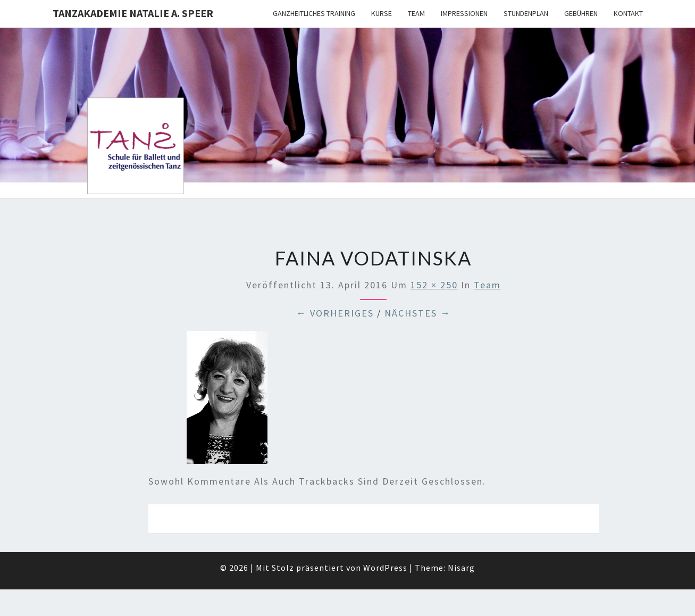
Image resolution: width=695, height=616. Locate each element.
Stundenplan (526, 13)
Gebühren (581, 13)
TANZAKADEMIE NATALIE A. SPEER (133, 13)
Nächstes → (418, 313)
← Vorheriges (335, 313)
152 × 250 (434, 285)
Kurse (382, 13)
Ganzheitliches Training (314, 13)
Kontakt (628, 13)
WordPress (385, 568)
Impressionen (464, 13)
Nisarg (461, 568)
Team (416, 13)
